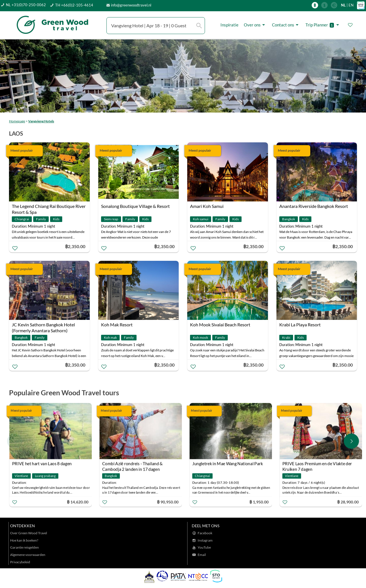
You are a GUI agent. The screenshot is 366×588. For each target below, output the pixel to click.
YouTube (204, 547)
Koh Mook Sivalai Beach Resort (220, 325)
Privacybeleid (20, 562)
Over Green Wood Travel (29, 533)
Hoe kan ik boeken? (24, 540)
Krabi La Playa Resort (300, 325)
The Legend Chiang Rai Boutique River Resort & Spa (49, 207)
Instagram (205, 540)
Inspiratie (229, 25)
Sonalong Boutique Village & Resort (135, 206)
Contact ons (286, 25)
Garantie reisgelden (24, 547)
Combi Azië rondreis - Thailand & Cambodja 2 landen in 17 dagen (132, 464)
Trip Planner (323, 25)
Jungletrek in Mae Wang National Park (228, 463)
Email (202, 555)
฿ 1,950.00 (259, 501)
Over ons (255, 25)
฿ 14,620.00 (78, 501)
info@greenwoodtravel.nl (131, 5)
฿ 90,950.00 (168, 501)
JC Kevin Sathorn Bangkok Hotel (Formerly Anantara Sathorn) (43, 325)
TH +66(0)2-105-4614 (74, 5)
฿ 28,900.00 (348, 501)
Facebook (205, 533)
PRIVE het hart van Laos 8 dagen (42, 463)
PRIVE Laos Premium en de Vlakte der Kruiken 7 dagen (317, 464)
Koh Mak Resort (117, 325)
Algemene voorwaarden (28, 555)
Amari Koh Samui (207, 206)
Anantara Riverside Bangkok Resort (314, 206)
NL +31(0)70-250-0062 (26, 5)
